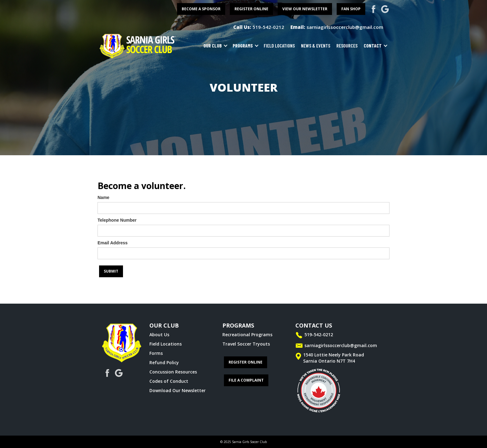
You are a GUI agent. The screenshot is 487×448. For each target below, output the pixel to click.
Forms (156, 353)
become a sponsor (201, 9)
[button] (214, 46)
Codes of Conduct (169, 381)
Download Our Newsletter (178, 390)
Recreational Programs (247, 335)
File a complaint (246, 380)
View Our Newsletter (305, 9)
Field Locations (166, 344)
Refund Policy (164, 362)
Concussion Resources (173, 372)
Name (103, 197)
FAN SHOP (351, 9)
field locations (279, 45)
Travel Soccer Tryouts (246, 344)
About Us (159, 335)
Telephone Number (117, 220)
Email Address (113, 243)
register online (251, 9)
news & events (316, 45)
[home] (138, 46)
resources (347, 45)
